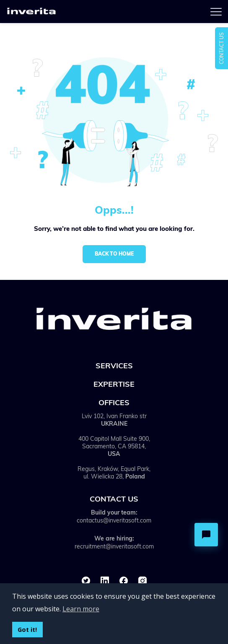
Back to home (114, 254)
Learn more (81, 609)
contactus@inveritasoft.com (114, 520)
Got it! (27, 630)
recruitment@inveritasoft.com (114, 546)
